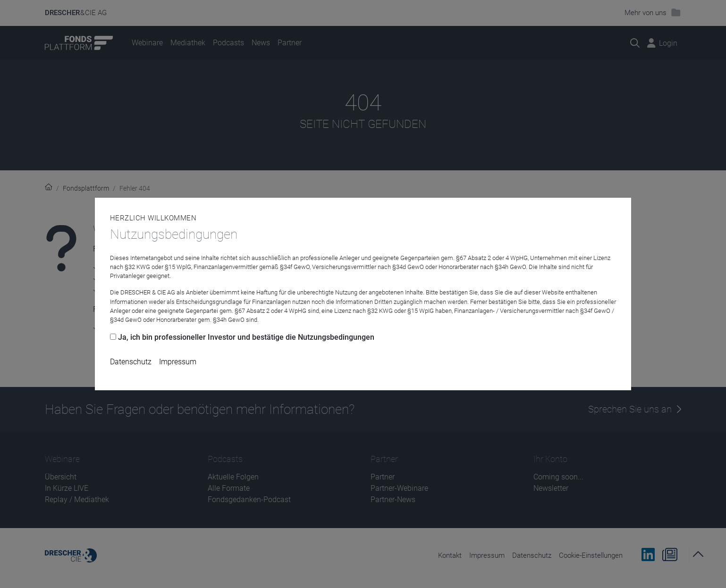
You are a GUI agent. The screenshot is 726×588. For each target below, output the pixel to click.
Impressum (178, 362)
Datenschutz (131, 362)
